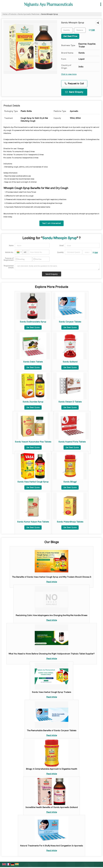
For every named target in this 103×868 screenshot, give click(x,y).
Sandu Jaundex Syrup (33, 402)
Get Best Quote (33, 327)
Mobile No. (9, 252)
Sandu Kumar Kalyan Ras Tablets (33, 522)
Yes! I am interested (51, 223)
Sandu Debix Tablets (33, 362)
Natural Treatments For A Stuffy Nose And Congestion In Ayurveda (51, 846)
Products (13, 14)
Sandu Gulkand (70, 362)
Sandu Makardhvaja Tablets (70, 522)
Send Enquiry (74, 92)
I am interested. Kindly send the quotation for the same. (57, 267)
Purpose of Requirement (9, 259)
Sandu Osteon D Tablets (70, 402)
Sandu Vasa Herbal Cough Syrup (33, 482)
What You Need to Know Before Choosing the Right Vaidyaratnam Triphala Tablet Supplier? (52, 654)
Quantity (60, 252)
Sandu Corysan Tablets (70, 322)
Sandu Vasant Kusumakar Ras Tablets (33, 442)
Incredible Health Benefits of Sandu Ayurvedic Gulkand (52, 807)
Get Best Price (70, 36)
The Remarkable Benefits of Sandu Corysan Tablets (52, 731)
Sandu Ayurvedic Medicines (29, 14)
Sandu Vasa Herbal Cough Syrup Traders (51, 692)
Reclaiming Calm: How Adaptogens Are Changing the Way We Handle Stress (51, 615)
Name (11, 245)
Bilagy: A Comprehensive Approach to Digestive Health (51, 769)
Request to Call (74, 84)
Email (62, 245)
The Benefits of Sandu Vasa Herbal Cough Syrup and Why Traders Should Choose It (52, 577)
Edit (92, 30)
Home (5, 14)
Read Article (52, 582)
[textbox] (80, 30)
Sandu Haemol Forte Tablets (72, 442)
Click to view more (69, 74)
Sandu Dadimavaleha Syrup (33, 322)
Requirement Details (9, 267)
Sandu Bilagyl (70, 482)
